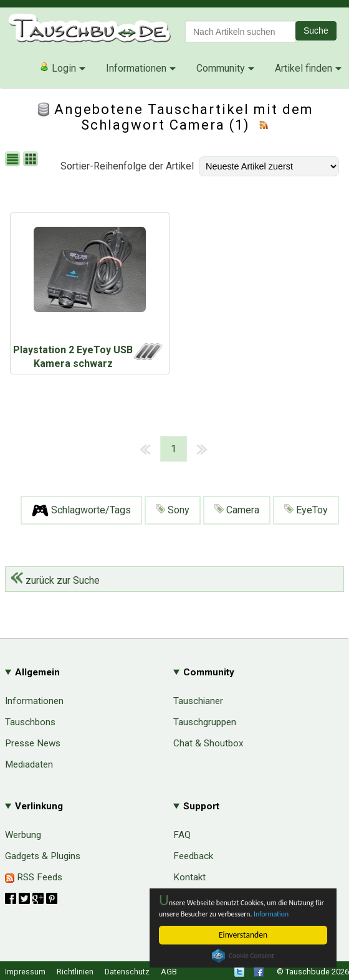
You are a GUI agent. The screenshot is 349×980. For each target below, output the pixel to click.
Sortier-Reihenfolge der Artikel (127, 166)
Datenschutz (127, 972)
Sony (173, 510)
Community (221, 68)
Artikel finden (304, 68)
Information (179, 913)
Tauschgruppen (205, 722)
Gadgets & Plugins (43, 856)
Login (58, 68)
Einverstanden (243, 935)
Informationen (136, 68)
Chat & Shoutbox (208, 743)
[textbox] (241, 31)
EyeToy (306, 510)
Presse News (33, 743)
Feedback (193, 856)
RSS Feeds (34, 877)
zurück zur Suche (55, 580)
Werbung (23, 835)
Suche (316, 31)
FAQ (182, 835)
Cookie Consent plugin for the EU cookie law (243, 956)
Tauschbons (30, 722)
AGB (169, 972)
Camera (237, 510)
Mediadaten (29, 764)
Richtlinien (75, 972)
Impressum (25, 972)
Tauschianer (198, 701)
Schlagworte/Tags (81, 510)
